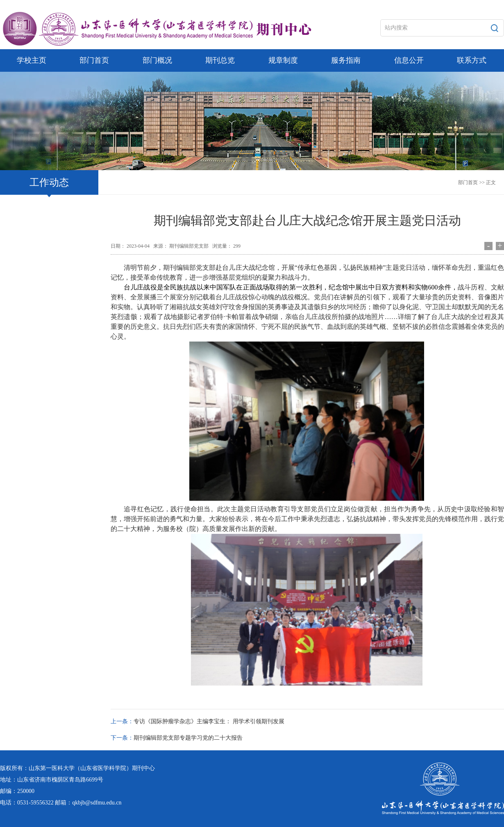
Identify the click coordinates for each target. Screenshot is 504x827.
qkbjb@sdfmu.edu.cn (97, 803)
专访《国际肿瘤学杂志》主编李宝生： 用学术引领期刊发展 (209, 721)
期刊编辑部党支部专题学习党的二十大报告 (188, 738)
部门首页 (468, 182)
